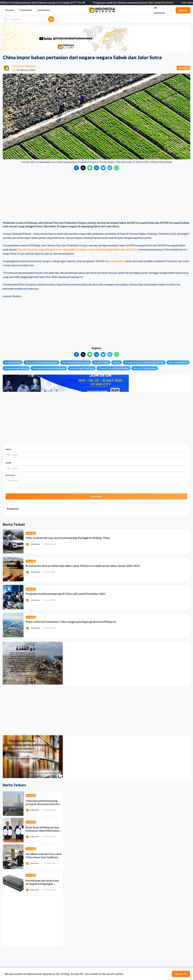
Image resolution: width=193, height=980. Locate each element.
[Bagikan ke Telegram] (110, 168)
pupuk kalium (117, 261)
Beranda (9, 10)
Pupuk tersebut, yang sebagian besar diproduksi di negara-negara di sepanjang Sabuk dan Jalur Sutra (78, 249)
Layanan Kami (44, 10)
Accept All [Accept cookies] (181, 974)
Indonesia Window (24, 66)
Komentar (11, 475)
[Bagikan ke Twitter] (83, 168)
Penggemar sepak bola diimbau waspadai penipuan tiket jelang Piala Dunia (139, 3)
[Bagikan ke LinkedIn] (96, 168)
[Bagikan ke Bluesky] (103, 168)
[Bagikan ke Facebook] (76, 168)
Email (9, 463)
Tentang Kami (25, 10)
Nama (9, 449)
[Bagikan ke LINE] (90, 168)
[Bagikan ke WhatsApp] (117, 168)
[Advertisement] (96, 196)
